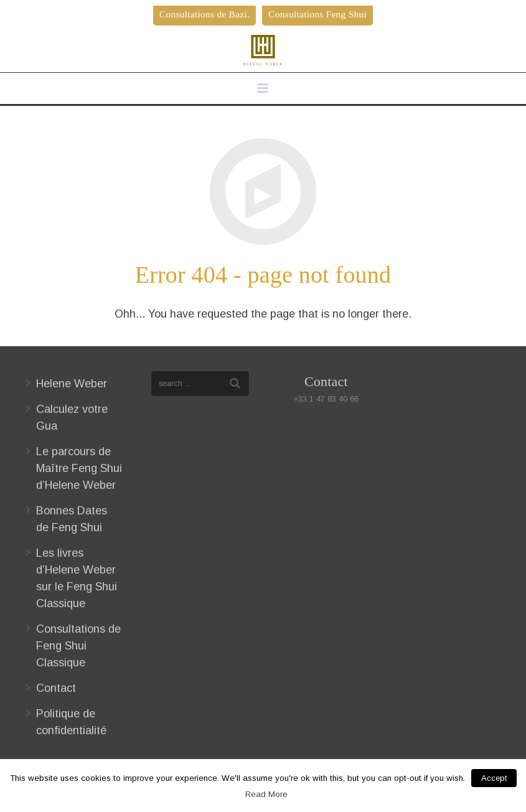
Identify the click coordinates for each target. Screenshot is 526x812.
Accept (494, 778)
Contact (56, 688)
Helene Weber (72, 384)
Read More (266, 794)
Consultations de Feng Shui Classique (78, 646)
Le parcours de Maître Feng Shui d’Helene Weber (79, 468)
